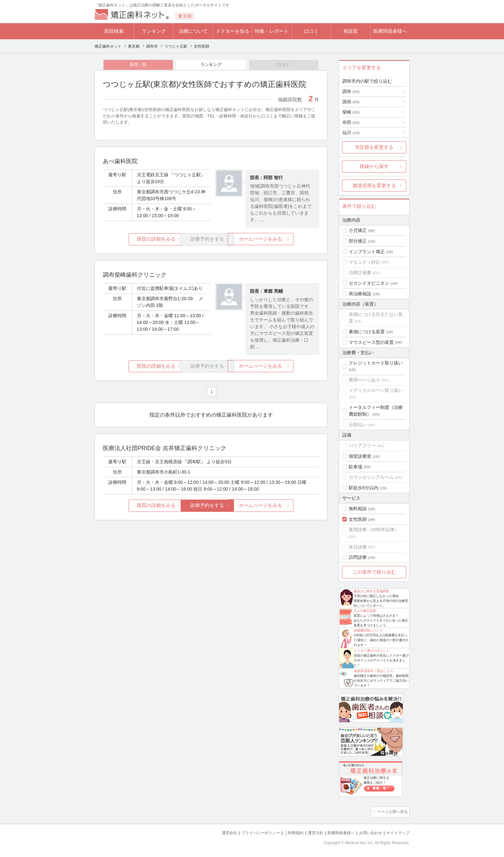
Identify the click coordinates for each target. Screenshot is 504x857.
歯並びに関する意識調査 (371, 591)
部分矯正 (358, 241)
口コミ (311, 31)
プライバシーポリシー (250, 831)
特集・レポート (272, 31)
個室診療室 (360, 456)
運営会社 (217, 831)
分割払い (358, 425)
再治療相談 (360, 294)
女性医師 (358, 519)
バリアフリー (362, 446)
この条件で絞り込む (374, 572)
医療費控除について (368, 630)
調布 (351, 91)
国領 (351, 102)
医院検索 (114, 31)
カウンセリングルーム (371, 477)
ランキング (154, 31)
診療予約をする (211, 507)
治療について (193, 31)
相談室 (351, 31)
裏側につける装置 (367, 332)
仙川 (351, 133)
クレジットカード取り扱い (376, 363)
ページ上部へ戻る (391, 811)
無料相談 (358, 509)
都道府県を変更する (374, 185)
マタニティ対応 (364, 262)
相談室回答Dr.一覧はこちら (374, 671)
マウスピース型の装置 (371, 342)
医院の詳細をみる (139, 240)
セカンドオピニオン (369, 283)
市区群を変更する (374, 147)
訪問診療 (358, 557)
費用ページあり (364, 380)
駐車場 (355, 467)
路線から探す (374, 166)
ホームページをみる (283, 240)
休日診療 (358, 547)
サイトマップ (397, 831)
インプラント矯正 (367, 252)
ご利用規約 (286, 831)
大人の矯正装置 (365, 611)
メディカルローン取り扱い (376, 390)
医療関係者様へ (390, 31)
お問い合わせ (368, 831)
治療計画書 (360, 272)
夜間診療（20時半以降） (374, 530)
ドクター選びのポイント (372, 651)
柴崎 (351, 112)
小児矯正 (358, 230)
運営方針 (309, 831)
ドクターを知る (233, 31)
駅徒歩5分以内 (364, 488)
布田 (351, 122)
